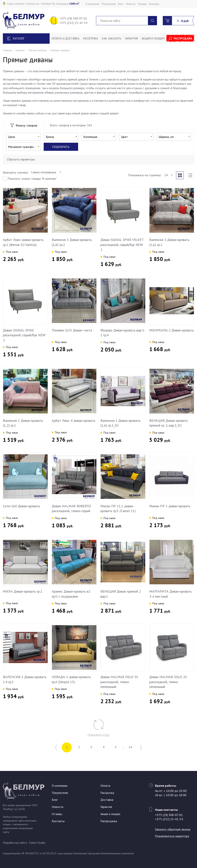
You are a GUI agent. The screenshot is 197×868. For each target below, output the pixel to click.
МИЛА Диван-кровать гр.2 (23, 591)
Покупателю (109, 4)
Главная (7, 50)
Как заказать (112, 38)
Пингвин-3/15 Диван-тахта (72, 330)
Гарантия (131, 38)
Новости (131, 4)
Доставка (107, 800)
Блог (121, 4)
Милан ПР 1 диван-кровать (170, 506)
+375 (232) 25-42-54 (73, 23)
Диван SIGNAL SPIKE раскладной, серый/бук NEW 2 (24, 335)
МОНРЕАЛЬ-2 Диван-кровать (172, 330)
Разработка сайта (15, 843)
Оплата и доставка (66, 38)
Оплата (105, 786)
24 (130, 747)
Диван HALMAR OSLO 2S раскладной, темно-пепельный (168, 682)
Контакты (154, 4)
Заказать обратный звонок (173, 829)
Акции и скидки (153, 38)
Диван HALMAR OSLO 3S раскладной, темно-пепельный (119, 682)
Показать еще (98, 735)
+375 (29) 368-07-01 (73, 18)
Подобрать (61, 147)
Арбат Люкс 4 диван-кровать (73, 421)
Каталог (20, 50)
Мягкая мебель (38, 50)
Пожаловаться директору (172, 836)
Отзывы (142, 4)
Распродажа (183, 38)
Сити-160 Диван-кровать (21, 506)
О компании (92, 4)
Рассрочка (91, 38)
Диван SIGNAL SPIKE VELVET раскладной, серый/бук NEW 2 (122, 245)
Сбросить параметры (21, 159)
